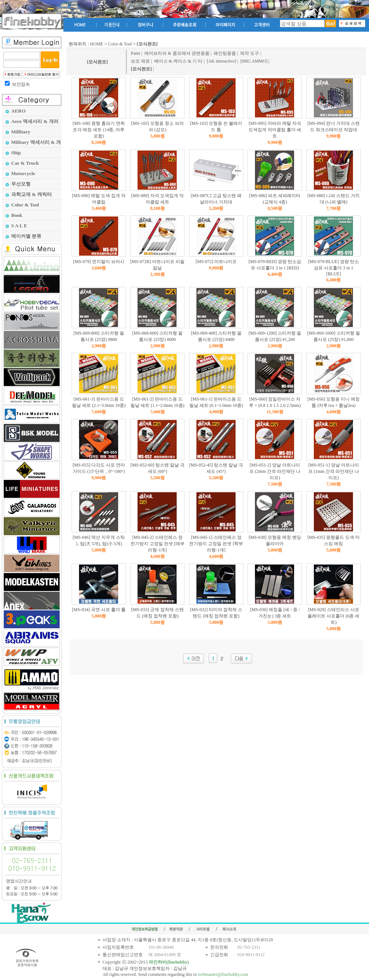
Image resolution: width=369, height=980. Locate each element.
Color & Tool (120, 44)
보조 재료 (140, 61)
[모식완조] (97, 62)
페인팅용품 (225, 53)
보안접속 (21, 84)
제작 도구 (250, 53)
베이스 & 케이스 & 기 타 (179, 61)
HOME (97, 44)
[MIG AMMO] (254, 61)
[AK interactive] (222, 61)
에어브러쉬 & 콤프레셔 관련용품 (177, 53)
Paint (135, 53)
